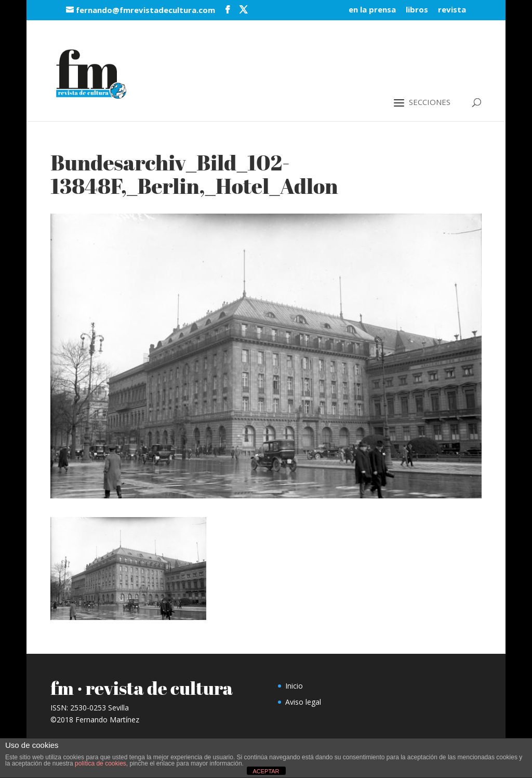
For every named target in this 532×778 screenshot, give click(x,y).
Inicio (294, 686)
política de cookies (101, 763)
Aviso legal (303, 702)
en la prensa (372, 10)
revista (452, 10)
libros (417, 10)
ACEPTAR (266, 771)
